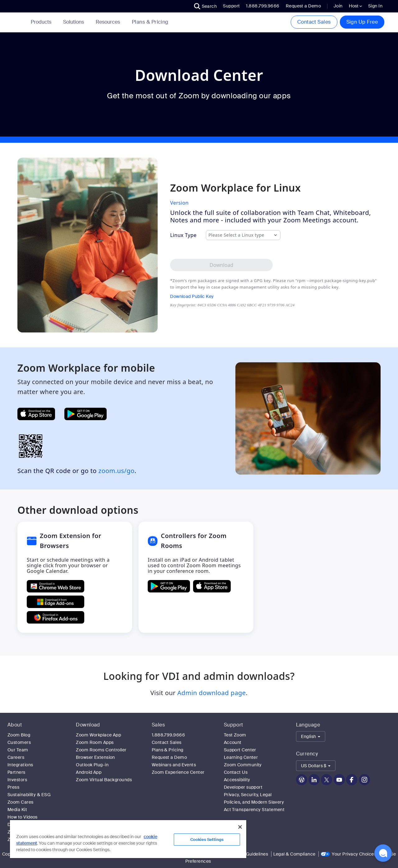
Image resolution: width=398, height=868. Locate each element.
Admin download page (211, 693)
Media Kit (17, 810)
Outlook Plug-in (92, 765)
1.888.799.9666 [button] (263, 6)
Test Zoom (235, 735)
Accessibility (237, 780)
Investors (17, 780)
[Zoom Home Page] (19, 22)
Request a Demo (303, 6)
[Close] (240, 827)
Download (88, 725)
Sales (158, 725)
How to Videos (23, 817)
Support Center (240, 750)
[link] (150, 22)
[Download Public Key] (232, 296)
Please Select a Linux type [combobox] (236, 235)
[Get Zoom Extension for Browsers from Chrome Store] (56, 586)
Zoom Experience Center (178, 772)
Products (42, 22)
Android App (89, 772)
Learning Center (241, 757)
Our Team (18, 750)
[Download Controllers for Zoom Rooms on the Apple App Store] (212, 586)
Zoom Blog (19, 735)
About (15, 725)
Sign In (375, 6)
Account (233, 742)
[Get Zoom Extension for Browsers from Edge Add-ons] (56, 602)
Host (355, 6)
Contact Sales (314, 22)
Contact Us (236, 772)
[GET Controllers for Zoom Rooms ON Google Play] (169, 586)
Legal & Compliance (294, 854)
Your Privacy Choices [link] (354, 854)
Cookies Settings (207, 840)
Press (13, 787)
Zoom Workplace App (98, 735)
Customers (19, 742)
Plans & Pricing (150, 22)
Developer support (243, 787)
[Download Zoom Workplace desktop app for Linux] (221, 265)
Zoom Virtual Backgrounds (104, 780)
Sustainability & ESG (29, 795)
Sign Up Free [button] (362, 22)
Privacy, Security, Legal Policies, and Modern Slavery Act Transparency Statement (254, 802)
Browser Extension (95, 757)
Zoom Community (243, 765)
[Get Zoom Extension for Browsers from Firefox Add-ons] (56, 617)
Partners (16, 772)
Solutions (75, 22)
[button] (206, 6)
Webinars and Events (174, 765)
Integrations (20, 765)
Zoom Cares (21, 802)
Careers (16, 757)
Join (338, 6)
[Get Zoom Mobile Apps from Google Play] (86, 414)
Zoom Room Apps (95, 742)
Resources (109, 22)
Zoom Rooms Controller (101, 750)
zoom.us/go (117, 471)
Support (231, 6)
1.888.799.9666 (168, 735)
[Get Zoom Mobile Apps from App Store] (36, 414)
